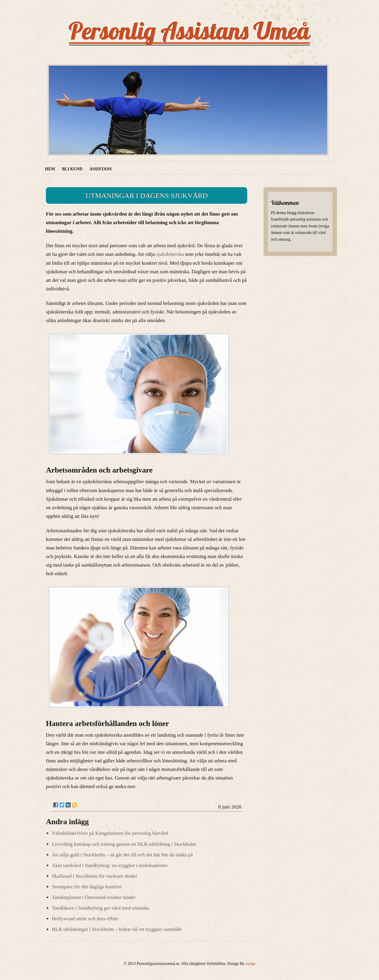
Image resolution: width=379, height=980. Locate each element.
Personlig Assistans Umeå (189, 31)
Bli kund (72, 169)
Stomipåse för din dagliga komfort (87, 887)
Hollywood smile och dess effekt (85, 919)
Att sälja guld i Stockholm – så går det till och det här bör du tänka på (122, 855)
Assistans (101, 169)
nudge (250, 964)
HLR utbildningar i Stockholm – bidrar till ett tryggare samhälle (117, 929)
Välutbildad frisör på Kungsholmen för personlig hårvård (110, 833)
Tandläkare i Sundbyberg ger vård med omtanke (101, 908)
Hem (50, 169)
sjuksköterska (170, 254)
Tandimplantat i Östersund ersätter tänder (94, 897)
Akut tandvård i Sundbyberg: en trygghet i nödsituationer (110, 865)
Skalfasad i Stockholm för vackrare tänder (94, 876)
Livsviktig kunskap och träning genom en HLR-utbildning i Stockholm (124, 844)
